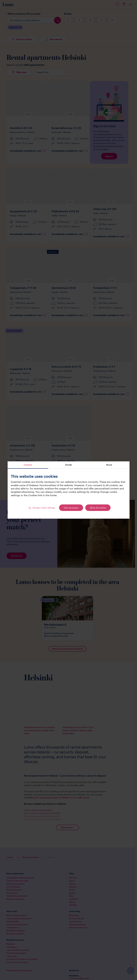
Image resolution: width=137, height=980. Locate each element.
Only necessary (71, 508)
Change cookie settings (44, 508)
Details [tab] (68, 465)
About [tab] (109, 465)
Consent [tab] (28, 465)
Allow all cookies (98, 508)
